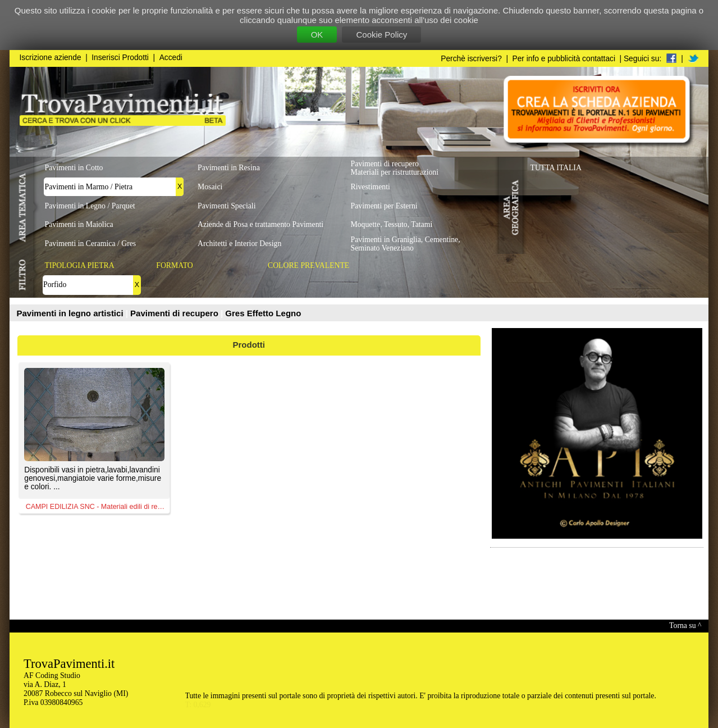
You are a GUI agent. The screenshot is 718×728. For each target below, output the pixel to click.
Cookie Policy (381, 35)
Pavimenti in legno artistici (71, 313)
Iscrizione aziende (51, 58)
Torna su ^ (685, 625)
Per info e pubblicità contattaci (564, 59)
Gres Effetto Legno (263, 313)
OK (317, 35)
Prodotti (249, 345)
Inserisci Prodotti (120, 58)
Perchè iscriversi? (471, 59)
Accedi (171, 58)
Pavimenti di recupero (175, 313)
